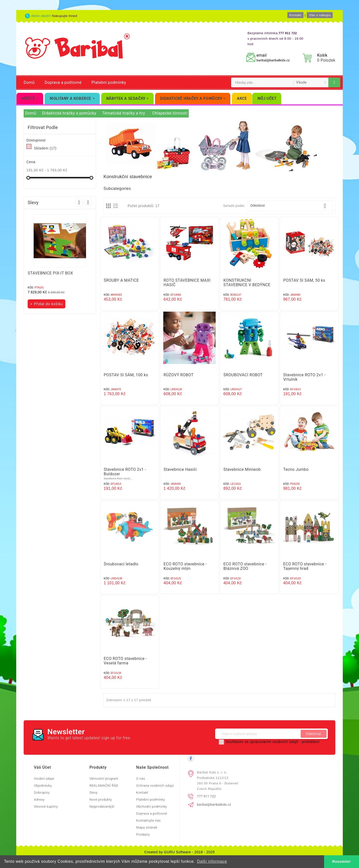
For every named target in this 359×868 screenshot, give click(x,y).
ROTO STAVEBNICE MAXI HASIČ (187, 283)
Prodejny (143, 834)
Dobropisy (42, 793)
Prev (79, 202)
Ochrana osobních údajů (155, 786)
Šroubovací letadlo (121, 564)
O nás (141, 779)
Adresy (39, 800)
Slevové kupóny (46, 806)
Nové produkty (101, 800)
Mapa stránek (147, 827)
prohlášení (311, 742)
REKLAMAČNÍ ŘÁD (104, 786)
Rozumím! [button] (342, 862)
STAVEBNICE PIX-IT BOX (50, 273)
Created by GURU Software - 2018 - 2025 (180, 852)
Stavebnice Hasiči (180, 469)
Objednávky (43, 786)
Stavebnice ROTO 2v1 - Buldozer (125, 472)
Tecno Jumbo (296, 469)
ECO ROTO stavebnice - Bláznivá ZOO (245, 566)
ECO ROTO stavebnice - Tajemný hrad (305, 566)
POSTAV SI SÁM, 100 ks (126, 375)
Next (88, 202)
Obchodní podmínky (152, 806)
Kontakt (295, 15)
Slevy (94, 793)
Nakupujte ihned (65, 16)
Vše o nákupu (320, 15)
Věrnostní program (104, 779)
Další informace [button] (212, 861)
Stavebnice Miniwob (242, 469)
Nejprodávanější (102, 806)
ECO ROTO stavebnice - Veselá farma (125, 661)
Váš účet (42, 767)
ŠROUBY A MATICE (121, 280)
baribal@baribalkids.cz (273, 60)
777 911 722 (206, 796)
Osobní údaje (44, 779)
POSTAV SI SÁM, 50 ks (304, 280)
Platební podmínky (109, 82)
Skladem (45, 148)
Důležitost (290, 206)
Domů (29, 82)
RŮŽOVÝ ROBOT (179, 375)
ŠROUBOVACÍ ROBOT (243, 375)
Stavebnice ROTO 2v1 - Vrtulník (304, 377)
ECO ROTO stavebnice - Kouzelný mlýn (185, 566)
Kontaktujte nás (148, 820)
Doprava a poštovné (63, 82)
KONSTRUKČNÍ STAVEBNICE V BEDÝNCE (247, 283)
